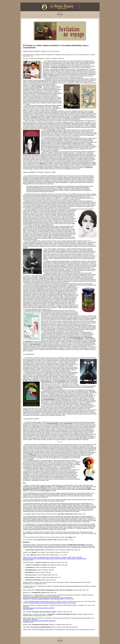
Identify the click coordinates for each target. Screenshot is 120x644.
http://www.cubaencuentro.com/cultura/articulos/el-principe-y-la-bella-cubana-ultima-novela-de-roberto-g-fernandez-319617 (55, 559)
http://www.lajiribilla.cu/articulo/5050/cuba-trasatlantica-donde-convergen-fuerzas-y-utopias (52, 603)
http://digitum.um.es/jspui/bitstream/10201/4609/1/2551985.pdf (39, 621)
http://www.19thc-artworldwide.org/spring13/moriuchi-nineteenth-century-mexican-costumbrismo (48, 598)
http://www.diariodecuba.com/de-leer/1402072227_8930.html (39, 608)
